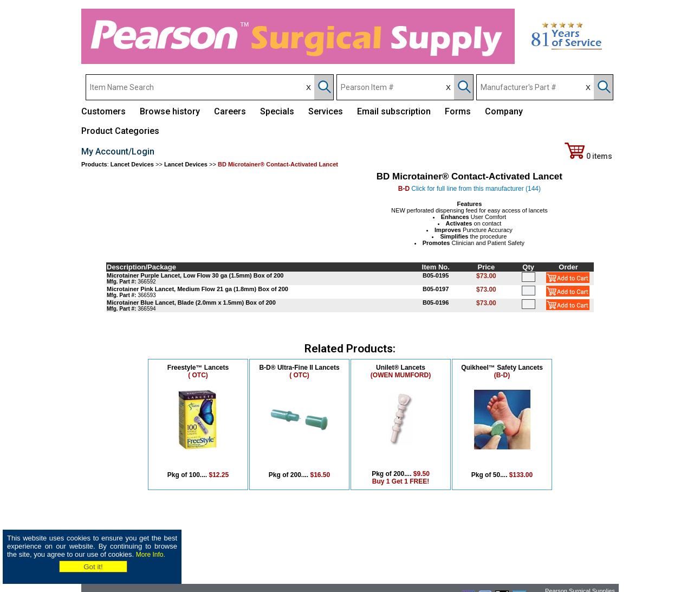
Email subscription (394, 111)
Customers (103, 111)
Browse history (170, 111)
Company (504, 111)
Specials (277, 111)
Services (326, 111)
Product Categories (120, 131)
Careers (230, 111)
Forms (458, 111)
